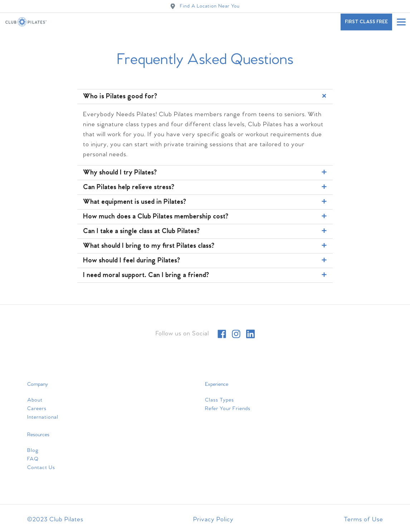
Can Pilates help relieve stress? (206, 187)
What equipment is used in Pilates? (206, 202)
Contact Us (41, 468)
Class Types (219, 400)
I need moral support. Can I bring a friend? (206, 275)
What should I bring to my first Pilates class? (206, 246)
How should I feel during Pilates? (206, 261)
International (43, 417)
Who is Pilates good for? (206, 96)
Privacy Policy (213, 520)
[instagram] (236, 334)
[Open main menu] (401, 22)
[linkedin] (250, 334)
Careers (37, 409)
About (35, 400)
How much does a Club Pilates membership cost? (206, 217)
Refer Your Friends (228, 409)
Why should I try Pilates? (206, 173)
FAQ (33, 459)
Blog (33, 450)
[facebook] (222, 334)
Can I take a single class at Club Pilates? (206, 231)
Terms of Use (363, 520)
